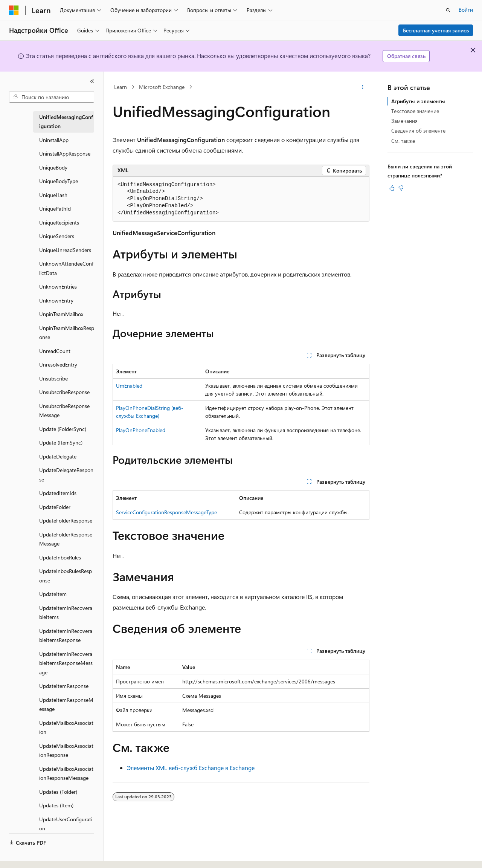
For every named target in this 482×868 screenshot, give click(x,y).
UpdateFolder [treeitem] (55, 507)
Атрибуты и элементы (418, 101)
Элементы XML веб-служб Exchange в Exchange (191, 768)
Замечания (404, 121)
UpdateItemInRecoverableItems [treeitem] (66, 613)
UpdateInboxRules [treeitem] (60, 557)
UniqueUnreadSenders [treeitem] (65, 250)
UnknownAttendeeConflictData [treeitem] (66, 268)
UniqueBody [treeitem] (53, 167)
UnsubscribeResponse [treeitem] (64, 392)
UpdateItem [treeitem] (53, 594)
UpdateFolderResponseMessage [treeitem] (66, 539)
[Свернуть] (92, 81)
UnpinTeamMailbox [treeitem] (61, 314)
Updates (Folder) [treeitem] (58, 792)
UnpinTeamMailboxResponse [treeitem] (67, 333)
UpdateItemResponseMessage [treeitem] (66, 704)
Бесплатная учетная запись (436, 30)
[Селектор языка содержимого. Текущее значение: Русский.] (26, 856)
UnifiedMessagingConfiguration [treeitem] (66, 122)
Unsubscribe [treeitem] (53, 378)
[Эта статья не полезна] (401, 188)
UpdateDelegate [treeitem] (58, 456)
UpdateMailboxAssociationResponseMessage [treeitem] (66, 773)
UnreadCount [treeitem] (55, 351)
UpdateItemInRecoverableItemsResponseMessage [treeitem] (66, 663)
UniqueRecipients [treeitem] (59, 222)
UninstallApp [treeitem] (54, 140)
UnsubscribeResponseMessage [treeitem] (64, 411)
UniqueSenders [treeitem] (57, 236)
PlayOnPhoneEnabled (141, 430)
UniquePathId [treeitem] (55, 209)
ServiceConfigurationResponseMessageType (166, 512)
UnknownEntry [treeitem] (56, 300)
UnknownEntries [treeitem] (58, 287)
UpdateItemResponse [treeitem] (64, 686)
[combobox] (52, 97)
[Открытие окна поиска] (448, 10)
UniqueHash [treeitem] (53, 195)
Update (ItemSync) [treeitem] (61, 442)
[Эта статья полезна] (392, 188)
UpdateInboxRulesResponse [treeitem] (66, 576)
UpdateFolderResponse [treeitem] (66, 520)
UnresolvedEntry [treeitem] (58, 364)
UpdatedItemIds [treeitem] (58, 493)
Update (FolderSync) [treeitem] (63, 429)
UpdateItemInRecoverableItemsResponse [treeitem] (66, 636)
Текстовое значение (415, 111)
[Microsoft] (14, 10)
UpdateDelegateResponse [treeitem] (66, 475)
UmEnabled (129, 386)
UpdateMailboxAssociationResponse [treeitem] (66, 750)
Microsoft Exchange (162, 87)
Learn (120, 87)
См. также (403, 141)
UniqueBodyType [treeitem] (59, 181)
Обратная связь (406, 56)
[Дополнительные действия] (363, 87)
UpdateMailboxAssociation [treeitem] (66, 727)
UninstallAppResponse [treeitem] (65, 154)
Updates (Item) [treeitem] (56, 805)
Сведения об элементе (418, 131)
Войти (466, 10)
